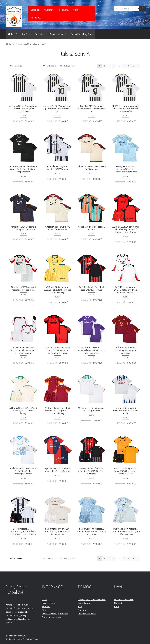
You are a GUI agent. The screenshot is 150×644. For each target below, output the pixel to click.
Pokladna (63, 10)
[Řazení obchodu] (27, 66)
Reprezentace (58, 34)
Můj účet (49, 10)
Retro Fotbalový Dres (82, 34)
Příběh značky (48, 603)
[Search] (142, 8)
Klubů (26, 34)
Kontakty (36, 17)
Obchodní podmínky (51, 617)
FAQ (80, 606)
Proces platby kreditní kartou (92, 599)
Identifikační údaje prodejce (55, 614)
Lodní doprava (85, 603)
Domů (14, 34)
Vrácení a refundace (87, 614)
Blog (44, 610)
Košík (76, 10)
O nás (45, 599)
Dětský (40, 34)
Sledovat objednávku (124, 599)
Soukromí (82, 610)
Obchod (35, 10)
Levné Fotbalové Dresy (27, 639)
